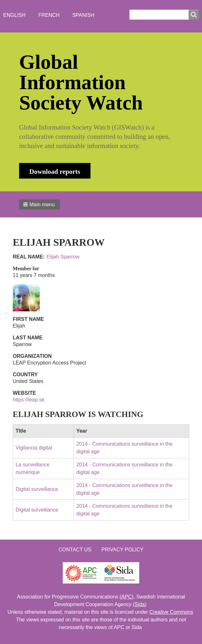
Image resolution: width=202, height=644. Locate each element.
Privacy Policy (122, 550)
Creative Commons (171, 612)
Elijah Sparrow (63, 257)
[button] (40, 204)
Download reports (55, 171)
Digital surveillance (37, 489)
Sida (140, 604)
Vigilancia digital (34, 448)
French (49, 15)
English (14, 15)
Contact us (75, 550)
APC (127, 597)
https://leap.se (29, 400)
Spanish (83, 15)
